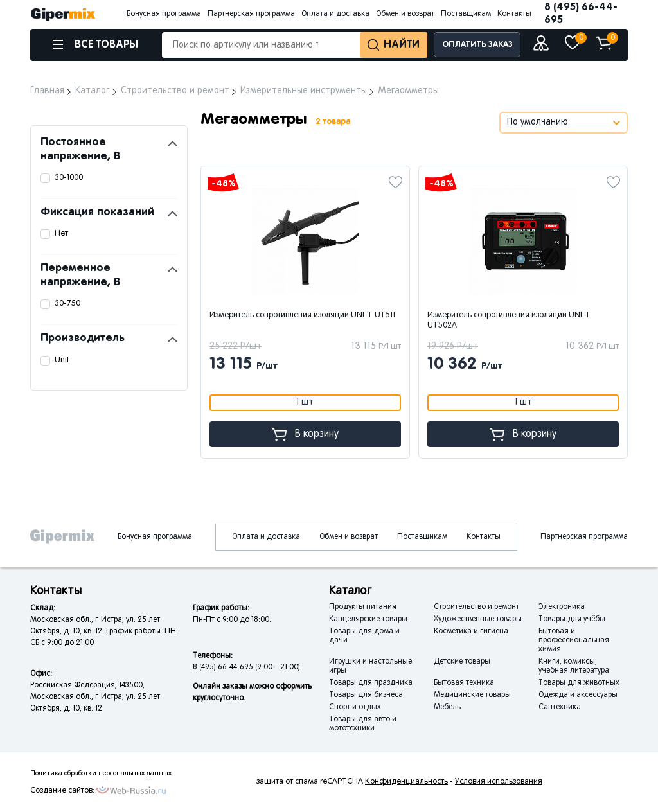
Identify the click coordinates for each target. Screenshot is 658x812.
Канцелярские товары (368, 619)
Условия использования (499, 782)
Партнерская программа (251, 14)
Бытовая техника (464, 683)
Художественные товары (478, 619)
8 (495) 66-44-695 (581, 14)
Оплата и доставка (335, 14)
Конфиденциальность (406, 782)
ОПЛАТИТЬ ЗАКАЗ (477, 45)
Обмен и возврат (405, 14)
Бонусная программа (164, 14)
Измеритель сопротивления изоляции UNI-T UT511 (302, 315)
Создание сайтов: (62, 791)
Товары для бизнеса (366, 695)
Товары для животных (579, 683)
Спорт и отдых (355, 707)
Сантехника (560, 707)
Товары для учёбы (572, 619)
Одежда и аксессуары (578, 695)
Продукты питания (363, 607)
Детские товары (462, 662)
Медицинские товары (472, 695)
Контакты (514, 14)
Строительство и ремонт (476, 607)
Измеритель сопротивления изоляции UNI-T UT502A (509, 321)
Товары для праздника (371, 683)
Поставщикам (466, 14)
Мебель (447, 707)
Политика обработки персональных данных (101, 773)
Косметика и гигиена (471, 631)
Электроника (562, 607)
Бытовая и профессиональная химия (574, 640)
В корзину (305, 435)
